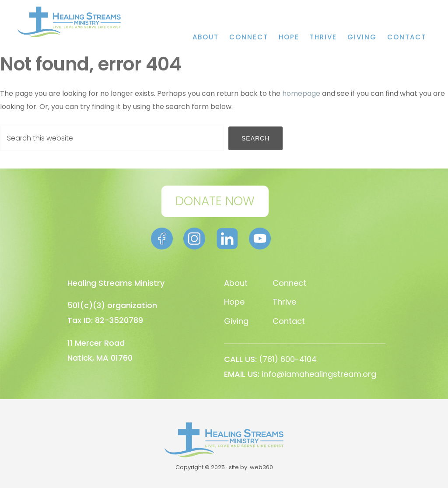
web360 (261, 467)
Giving (236, 321)
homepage (301, 93)
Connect (289, 283)
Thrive (284, 302)
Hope (234, 302)
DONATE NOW (215, 201)
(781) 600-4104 (288, 359)
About (236, 283)
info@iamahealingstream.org (319, 374)
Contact (289, 321)
